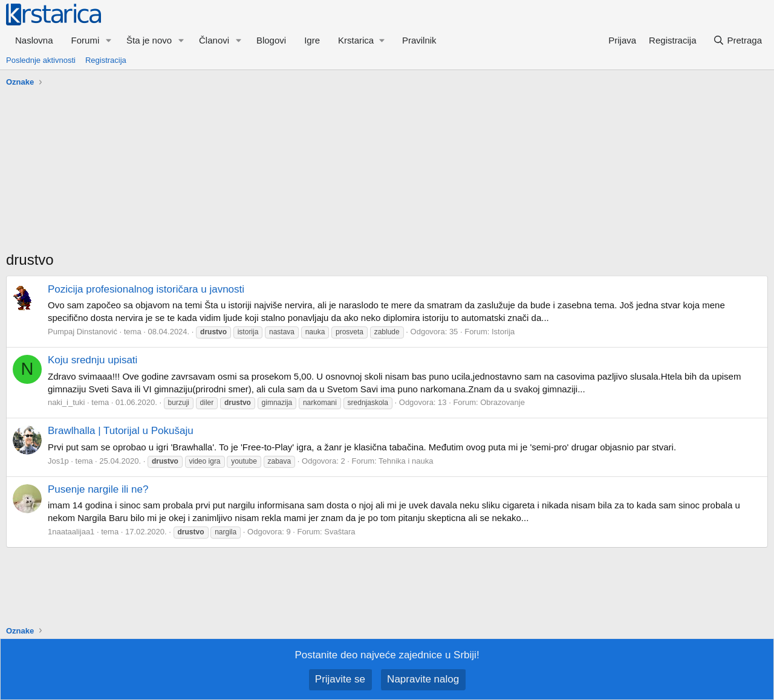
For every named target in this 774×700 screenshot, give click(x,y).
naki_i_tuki (66, 402)
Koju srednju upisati (93, 360)
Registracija (106, 60)
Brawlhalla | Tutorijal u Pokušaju (121, 431)
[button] (109, 40)
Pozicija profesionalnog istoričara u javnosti (146, 289)
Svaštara (340, 532)
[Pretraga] (737, 40)
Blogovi (271, 40)
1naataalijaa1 (71, 532)
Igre (312, 40)
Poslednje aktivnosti (41, 60)
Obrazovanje (502, 402)
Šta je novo (149, 40)
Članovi (214, 40)
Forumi (86, 40)
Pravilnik (419, 40)
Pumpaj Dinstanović (83, 332)
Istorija (503, 332)
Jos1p (58, 461)
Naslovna (34, 40)
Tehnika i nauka (406, 461)
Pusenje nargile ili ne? (98, 489)
